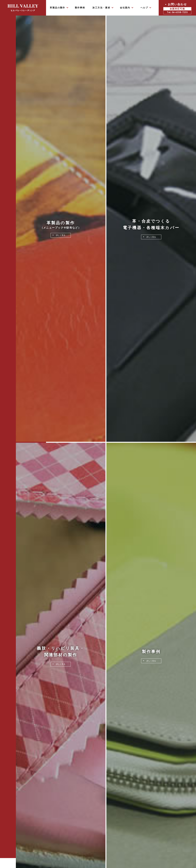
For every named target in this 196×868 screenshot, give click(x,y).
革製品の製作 (57, 8)
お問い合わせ (177, 9)
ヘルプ (144, 8)
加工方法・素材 (101, 8)
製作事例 (80, 8)
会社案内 (125, 8)
